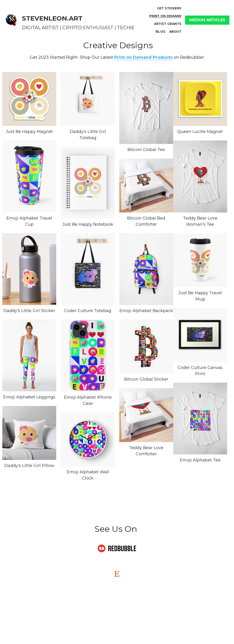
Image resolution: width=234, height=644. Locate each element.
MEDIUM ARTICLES (207, 20)
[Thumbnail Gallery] (29, 99)
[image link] (11, 20)
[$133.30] (146, 186)
